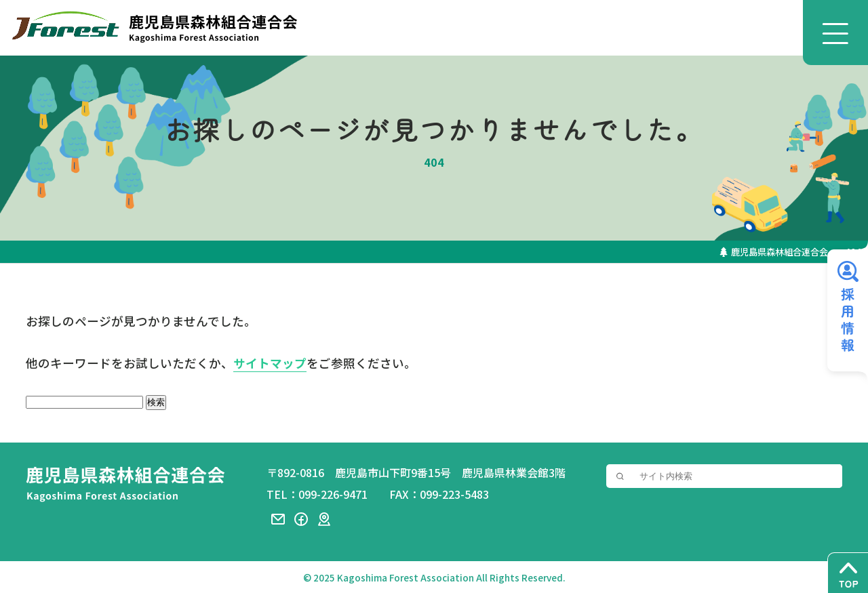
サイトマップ (270, 364)
